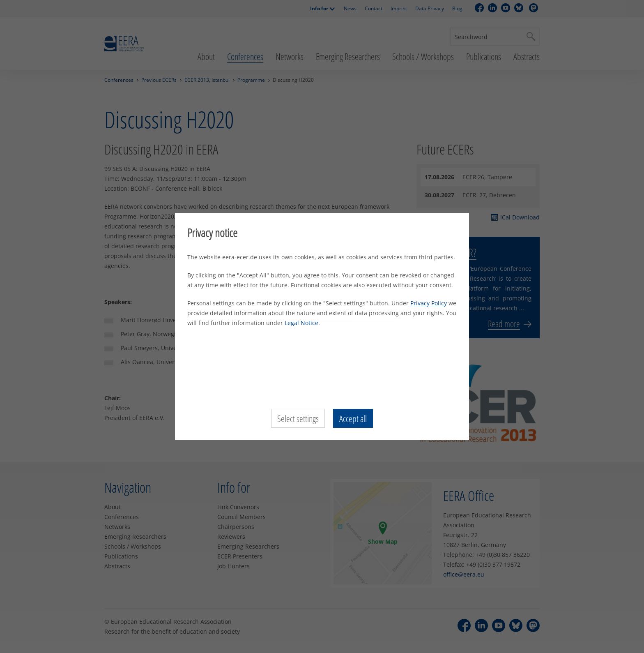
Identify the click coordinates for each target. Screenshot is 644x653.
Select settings (298, 418)
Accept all (353, 418)
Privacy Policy (429, 303)
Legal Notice (301, 323)
